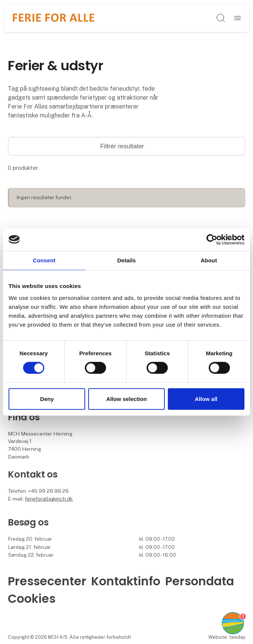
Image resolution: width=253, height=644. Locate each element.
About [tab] (209, 260)
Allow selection (126, 399)
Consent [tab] (44, 260)
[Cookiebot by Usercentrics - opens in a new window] (212, 239)
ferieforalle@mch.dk (49, 499)
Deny (47, 399)
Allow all (206, 399)
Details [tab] (126, 260)
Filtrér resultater (126, 146)
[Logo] (54, 18)
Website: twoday (227, 637)
